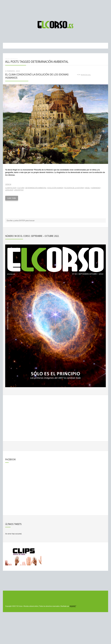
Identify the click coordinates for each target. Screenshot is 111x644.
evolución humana (55, 188)
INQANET (73, 606)
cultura (21, 188)
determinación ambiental (36, 188)
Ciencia (8, 184)
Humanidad (96, 188)
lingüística (19, 190)
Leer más (12, 198)
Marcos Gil (86, 75)
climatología (11, 188)
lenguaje (9, 190)
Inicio (7, 59)
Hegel (88, 188)
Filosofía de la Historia (74, 188)
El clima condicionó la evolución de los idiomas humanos (37, 76)
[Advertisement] (55, 9)
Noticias (14, 59)
